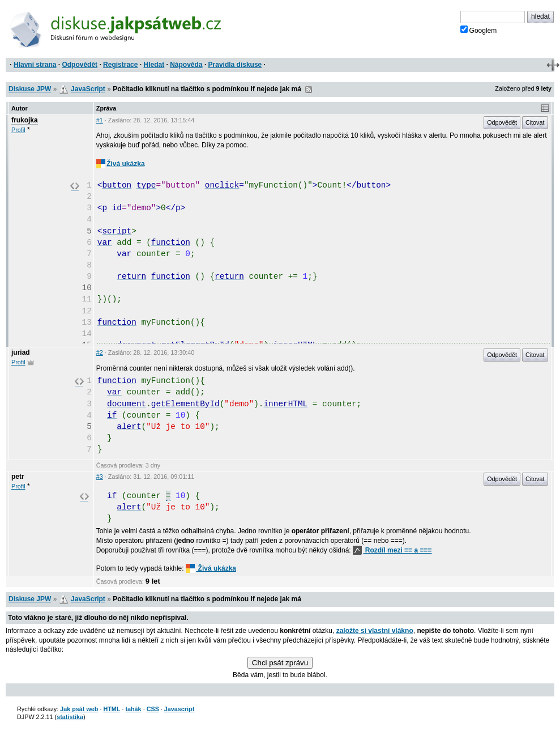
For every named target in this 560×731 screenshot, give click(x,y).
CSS (153, 709)
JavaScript (88, 89)
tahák (133, 709)
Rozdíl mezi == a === (392, 550)
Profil (18, 130)
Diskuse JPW (30, 89)
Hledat (154, 65)
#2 (100, 352)
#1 (100, 120)
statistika (70, 717)
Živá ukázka (121, 164)
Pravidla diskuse (235, 65)
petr (18, 477)
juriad (21, 352)
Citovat (535, 122)
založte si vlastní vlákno (375, 631)
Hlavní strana (35, 65)
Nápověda (186, 65)
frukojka (25, 120)
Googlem (479, 30)
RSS (309, 90)
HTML (112, 709)
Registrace (120, 65)
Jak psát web (79, 709)
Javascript (179, 709)
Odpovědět (80, 65)
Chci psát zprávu (280, 663)
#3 (100, 477)
